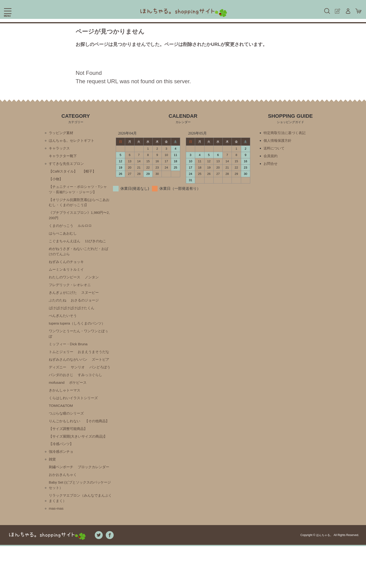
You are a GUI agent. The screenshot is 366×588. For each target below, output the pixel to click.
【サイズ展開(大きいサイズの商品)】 (76, 465)
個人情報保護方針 (278, 141)
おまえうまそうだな (66, 367)
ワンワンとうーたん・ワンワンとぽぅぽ (79, 341)
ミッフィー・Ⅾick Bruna (69, 351)
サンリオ (103, 383)
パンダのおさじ (89, 391)
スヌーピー (92, 298)
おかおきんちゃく (64, 515)
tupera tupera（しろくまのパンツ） (79, 330)
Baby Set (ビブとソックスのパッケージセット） (80, 526)
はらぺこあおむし (64, 237)
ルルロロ (87, 229)
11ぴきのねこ (98, 245)
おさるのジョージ (87, 306)
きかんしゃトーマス (89, 407)
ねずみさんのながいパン (69, 375)
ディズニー (81, 383)
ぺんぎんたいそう (64, 322)
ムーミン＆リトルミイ (67, 274)
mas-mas (56, 550)
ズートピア (58, 383)
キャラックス (60, 149)
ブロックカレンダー (66, 507)
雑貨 (53, 492)
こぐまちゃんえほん (66, 245)
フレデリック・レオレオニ (71, 290)
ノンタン (94, 282)
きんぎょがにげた (64, 298)
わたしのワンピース (66, 282)
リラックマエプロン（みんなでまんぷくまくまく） (81, 540)
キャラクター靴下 (64, 157)
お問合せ (271, 165)
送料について (275, 149)
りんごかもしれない (66, 438)
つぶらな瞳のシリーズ (67, 431)
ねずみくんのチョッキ (67, 266)
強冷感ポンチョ (62, 484)
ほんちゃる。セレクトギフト (73, 141)
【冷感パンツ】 (62, 476)
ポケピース (58, 407)
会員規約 (271, 157)
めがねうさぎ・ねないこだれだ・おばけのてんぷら (79, 256)
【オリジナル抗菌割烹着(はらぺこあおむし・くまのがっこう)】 (79, 205)
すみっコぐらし (62, 399)
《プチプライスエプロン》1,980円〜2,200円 (80, 218)
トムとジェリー (62, 359)
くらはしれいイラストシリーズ (75, 415)
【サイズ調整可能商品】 (69, 454)
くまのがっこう (62, 229)
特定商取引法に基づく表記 (286, 133)
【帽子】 (91, 173)
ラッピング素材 (62, 133)
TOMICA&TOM (61, 423)
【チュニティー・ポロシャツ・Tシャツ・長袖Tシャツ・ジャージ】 (78, 191)
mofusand (88, 399)
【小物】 (56, 181)
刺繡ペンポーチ (62, 500)
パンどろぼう (60, 391)
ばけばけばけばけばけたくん (73, 314)
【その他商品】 (62, 446)
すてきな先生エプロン (67, 165)
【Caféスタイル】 (64, 173)
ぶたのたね (58, 306)
